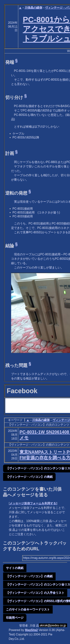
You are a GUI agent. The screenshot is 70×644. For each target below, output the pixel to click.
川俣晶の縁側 (33, 8)
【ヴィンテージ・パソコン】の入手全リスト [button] (35, 593)
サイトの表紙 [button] (15, 568)
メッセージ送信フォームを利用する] (33, 503)
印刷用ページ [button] (15, 618)
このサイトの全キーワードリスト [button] (28, 609)
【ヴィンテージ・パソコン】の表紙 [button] (29, 477)
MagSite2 (31, 630)
